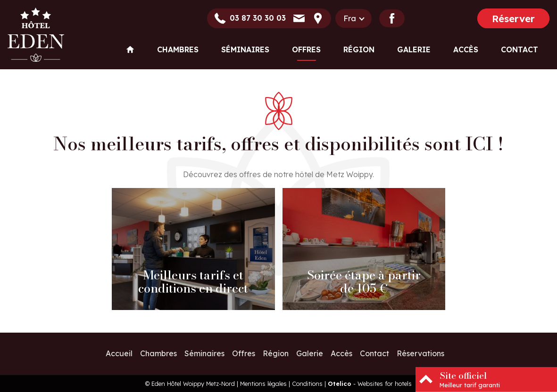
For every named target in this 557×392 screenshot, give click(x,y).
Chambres (178, 49)
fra (350, 18)
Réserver (513, 18)
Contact (520, 49)
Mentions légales (263, 384)
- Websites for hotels (370, 384)
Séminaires (245, 49)
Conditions (307, 384)
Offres (306, 49)
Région (359, 49)
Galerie (414, 49)
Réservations (420, 353)
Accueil (119, 353)
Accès (466, 49)
